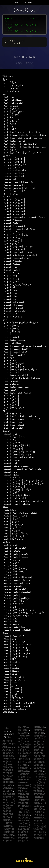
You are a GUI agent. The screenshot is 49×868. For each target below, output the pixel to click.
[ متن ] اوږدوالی (12, 333)
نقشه (5, 509)
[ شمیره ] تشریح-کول (14, 312)
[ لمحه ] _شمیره (11, 702)
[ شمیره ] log (9, 301)
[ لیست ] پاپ (10, 474)
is (19, 740)
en (4, 790)
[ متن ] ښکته (9, 362)
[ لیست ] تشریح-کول (14, 500)
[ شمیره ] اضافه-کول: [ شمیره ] (20, 230)
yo (35, 831)
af (4, 743)
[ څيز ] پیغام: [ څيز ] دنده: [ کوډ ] (21, 134)
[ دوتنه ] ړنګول (11, 564)
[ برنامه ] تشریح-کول (14, 591)
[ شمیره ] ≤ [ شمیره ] (14, 210)
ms (20, 805)
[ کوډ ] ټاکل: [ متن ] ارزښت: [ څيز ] (21, 421)
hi (6, 834)
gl (4, 819)
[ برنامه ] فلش (11, 626)
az (4, 752)
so (35, 755)
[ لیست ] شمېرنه (12, 479)
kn (21, 761)
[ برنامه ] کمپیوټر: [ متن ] (17, 582)
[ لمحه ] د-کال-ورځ (13, 679)
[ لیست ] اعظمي (11, 444)
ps (19, 837)
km (22, 758)
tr (35, 793)
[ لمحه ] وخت (10, 684)
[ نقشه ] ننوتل (11, 523)
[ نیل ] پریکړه (11, 93)
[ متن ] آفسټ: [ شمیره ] (15, 351)
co (4, 772)
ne (21, 814)
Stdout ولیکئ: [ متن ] (14, 711)
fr (4, 807)
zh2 (37, 837)
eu (4, 798)
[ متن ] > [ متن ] (11, 403)
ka (20, 752)
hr (4, 839)
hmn (5, 837)
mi (20, 787)
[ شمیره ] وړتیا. (12, 274)
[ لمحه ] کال (9, 661)
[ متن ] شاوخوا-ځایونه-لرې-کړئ (21, 380)
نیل (5, 81)
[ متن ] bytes (9, 336)
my (22, 811)
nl (19, 817)
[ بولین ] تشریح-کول (14, 166)
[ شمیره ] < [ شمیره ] (14, 207)
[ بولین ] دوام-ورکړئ (15, 172)
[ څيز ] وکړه (9, 125)
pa (20, 828)
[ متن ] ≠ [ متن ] (11, 330)
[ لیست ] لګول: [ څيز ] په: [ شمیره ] (22, 471)
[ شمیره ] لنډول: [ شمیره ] (17, 236)
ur (36, 805)
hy (19, 732)
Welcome (8, 78)
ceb (5, 769)
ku (20, 767)
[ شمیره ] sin (9, 289)
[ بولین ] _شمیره (12, 195)
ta (36, 776)
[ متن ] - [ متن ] (11, 374)
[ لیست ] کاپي (11, 494)
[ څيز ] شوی (8, 128)
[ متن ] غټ (8, 359)
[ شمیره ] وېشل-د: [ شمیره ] (17, 254)
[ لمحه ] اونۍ (10, 696)
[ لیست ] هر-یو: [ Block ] (16, 447)
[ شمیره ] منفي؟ (11, 266)
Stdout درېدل (10, 714)
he (4, 831)
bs (4, 763)
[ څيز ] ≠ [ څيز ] (11, 116)
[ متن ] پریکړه (11, 386)
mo (20, 799)
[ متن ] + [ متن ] (11, 339)
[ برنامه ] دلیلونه (13, 605)
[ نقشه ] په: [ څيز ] (13, 529)
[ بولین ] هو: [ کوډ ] (13, 175)
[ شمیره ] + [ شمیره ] (14, 228)
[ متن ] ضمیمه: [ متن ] (14, 342)
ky (19, 770)
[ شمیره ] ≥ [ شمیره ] (14, 204)
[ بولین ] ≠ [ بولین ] (14, 163)
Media (30, 2)
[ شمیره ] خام (10, 315)
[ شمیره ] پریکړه (12, 318)
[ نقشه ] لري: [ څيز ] (13, 538)
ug (35, 799)
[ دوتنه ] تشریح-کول (14, 550)
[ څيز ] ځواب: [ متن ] (14, 143)
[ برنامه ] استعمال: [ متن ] (17, 594)
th (37, 784)
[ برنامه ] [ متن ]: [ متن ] (15, 602)
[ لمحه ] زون (9, 640)
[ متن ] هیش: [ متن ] (13, 409)
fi (4, 804)
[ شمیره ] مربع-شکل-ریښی (17, 286)
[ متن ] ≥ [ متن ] (11, 406)
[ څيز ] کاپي (9, 131)
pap (20, 831)
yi (35, 828)
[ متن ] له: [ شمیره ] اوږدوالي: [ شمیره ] (25, 348)
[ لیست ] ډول (10, 435)
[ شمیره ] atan (10, 298)
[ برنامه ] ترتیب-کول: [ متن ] (19, 611)
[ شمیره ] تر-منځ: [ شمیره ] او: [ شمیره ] (25, 219)
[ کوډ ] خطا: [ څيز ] (13, 424)
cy (4, 778)
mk (20, 790)
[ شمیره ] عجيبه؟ (12, 222)
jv (19, 749)
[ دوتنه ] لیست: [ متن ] (15, 570)
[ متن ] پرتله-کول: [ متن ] (17, 394)
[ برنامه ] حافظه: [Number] (17, 579)
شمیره (6, 198)
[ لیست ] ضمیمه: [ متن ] (15, 438)
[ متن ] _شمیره (10, 383)
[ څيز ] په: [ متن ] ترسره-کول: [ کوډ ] (23, 140)
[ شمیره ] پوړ (10, 269)
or (21, 825)
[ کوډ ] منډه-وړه (12, 415)
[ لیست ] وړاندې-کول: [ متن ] (19, 453)
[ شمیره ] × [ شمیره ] (14, 239)
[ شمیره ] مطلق (11, 283)
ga (4, 813)
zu (35, 840)
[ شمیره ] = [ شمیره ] (14, 213)
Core (24, 2)
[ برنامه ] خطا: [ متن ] (14, 629)
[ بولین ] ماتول (11, 169)
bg (4, 757)
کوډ (5, 412)
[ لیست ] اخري (11, 465)
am (4, 746)
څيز (5, 96)
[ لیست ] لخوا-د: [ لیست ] (17, 491)
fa (4, 801)
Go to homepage (24, 59)
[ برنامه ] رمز (10, 620)
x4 (36, 817)
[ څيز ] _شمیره (10, 107)
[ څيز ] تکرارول (11, 122)
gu (4, 822)
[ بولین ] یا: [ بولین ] (14, 192)
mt (20, 808)
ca (4, 766)
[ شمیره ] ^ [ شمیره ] (14, 310)
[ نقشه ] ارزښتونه (13, 526)
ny (19, 822)
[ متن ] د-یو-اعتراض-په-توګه (20, 324)
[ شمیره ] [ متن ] (11, 271)
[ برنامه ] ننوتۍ (11, 623)
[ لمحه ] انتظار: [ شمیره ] (17, 632)
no (20, 819)
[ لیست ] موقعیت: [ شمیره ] (18, 459)
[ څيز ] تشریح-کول (13, 105)
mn (20, 796)
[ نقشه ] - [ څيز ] (11, 520)
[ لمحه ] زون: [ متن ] (13, 638)
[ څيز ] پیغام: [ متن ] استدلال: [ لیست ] (24, 137)
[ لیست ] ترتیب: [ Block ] (17, 497)
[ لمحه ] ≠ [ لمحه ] (12, 693)
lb (19, 773)
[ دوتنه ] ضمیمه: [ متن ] (15, 558)
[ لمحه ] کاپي (10, 687)
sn (35, 752)
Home (17, 2)
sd (35, 737)
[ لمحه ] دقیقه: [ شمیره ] (16, 655)
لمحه (5, 635)
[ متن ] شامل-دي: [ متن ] (15, 377)
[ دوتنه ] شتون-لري (13, 561)
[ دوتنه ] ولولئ (11, 553)
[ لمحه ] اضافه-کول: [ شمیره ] (19, 705)
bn (5, 760)
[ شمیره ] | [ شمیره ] (13, 307)
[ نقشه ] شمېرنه (11, 532)
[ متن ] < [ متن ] (11, 397)
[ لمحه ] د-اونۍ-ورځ (14, 681)
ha (4, 828)
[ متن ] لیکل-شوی (12, 345)
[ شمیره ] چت (10, 277)
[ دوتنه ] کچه (10, 567)
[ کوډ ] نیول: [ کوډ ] (13, 427)
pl (19, 834)
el (4, 787)
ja (20, 746)
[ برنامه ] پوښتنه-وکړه (16, 617)
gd (4, 816)
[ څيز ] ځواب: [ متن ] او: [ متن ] (20, 146)
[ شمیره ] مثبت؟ (12, 263)
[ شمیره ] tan (10, 295)
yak (36, 825)
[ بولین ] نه (9, 181)
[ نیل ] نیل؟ (9, 84)
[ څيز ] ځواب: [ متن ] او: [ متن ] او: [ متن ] (26, 148)
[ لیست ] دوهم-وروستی (16, 468)
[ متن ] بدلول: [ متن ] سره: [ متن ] (21, 371)
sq (35, 758)
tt (35, 796)
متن (5, 321)
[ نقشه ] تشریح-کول (13, 541)
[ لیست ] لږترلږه (13, 441)
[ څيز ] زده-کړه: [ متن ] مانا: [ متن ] (22, 154)
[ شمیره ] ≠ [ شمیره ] (14, 216)
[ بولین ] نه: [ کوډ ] (13, 178)
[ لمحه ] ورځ (9, 667)
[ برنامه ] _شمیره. (12, 588)
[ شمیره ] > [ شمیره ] (14, 201)
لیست (6, 433)
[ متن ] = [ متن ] (11, 327)
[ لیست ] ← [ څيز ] (13, 450)
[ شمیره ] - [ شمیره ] (14, 233)
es (4, 793)
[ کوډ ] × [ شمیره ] (12, 242)
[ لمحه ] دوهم (10, 676)
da (4, 781)
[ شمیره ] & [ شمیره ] (14, 304)
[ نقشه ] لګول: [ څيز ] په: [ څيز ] (20, 515)
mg (20, 784)
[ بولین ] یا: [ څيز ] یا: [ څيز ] (18, 184)
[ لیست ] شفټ (11, 476)
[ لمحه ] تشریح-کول (13, 699)
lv (19, 781)
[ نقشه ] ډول (9, 512)
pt (19, 840)
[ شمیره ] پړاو (11, 280)
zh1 (36, 834)
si (36, 740)
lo (21, 776)
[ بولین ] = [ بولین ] (14, 160)
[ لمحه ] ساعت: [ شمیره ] (16, 652)
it (19, 743)
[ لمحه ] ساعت (11, 670)
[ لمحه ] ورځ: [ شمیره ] (15, 649)
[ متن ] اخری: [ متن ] (13, 365)
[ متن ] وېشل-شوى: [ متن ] (16, 389)
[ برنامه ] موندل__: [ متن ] (17, 599)
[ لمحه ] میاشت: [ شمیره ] (17, 646)
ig (21, 737)
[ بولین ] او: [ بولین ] (15, 187)
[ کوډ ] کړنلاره (11, 245)
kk (20, 755)
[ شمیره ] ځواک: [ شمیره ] (16, 260)
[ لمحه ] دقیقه (11, 673)
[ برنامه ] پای (9, 608)
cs (4, 775)
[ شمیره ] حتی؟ (11, 225)
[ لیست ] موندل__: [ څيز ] (17, 506)
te (36, 778)
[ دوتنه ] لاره (10, 547)
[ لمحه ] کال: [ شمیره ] (15, 643)
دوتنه (6, 544)
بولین (6, 157)
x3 (36, 814)
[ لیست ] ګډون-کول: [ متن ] (17, 456)
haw (9, 825)
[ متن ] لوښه (9, 392)
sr (35, 761)
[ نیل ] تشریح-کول (13, 87)
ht (4, 842)
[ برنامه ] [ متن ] (11, 597)
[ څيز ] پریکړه (11, 110)
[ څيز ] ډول (8, 99)
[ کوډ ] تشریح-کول (13, 430)
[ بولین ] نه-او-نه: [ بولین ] (19, 189)
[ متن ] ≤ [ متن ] (11, 400)
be (4, 755)
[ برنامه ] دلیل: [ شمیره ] (16, 585)
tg (36, 781)
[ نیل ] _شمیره (10, 90)
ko (20, 764)
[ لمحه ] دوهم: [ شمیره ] (15, 658)
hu (20, 729)
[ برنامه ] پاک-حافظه (13, 573)
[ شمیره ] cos (10, 292)
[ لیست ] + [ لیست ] (14, 488)
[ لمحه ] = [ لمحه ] (12, 690)
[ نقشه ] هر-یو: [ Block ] (15, 535)
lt (19, 778)
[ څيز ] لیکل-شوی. (12, 102)
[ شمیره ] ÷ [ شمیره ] (14, 251)
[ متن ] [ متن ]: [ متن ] (14, 368)
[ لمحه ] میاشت (11, 664)
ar (4, 749)
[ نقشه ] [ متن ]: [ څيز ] (15, 517)
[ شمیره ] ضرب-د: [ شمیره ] (17, 248)
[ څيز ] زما (8, 119)
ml (20, 793)
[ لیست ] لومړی (11, 462)
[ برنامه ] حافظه (11, 576)
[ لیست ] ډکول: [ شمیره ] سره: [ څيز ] (23, 503)
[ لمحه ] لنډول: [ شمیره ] (16, 708)
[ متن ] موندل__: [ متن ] (15, 356)
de (4, 784)
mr (21, 802)
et (5, 796)
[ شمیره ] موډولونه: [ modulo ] (20, 257)
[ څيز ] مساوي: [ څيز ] (14, 113)
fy (4, 810)
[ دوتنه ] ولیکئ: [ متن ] (15, 556)
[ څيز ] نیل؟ (9, 151)
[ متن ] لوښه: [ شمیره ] (15, 353)
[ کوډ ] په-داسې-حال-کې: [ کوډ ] (20, 418)
